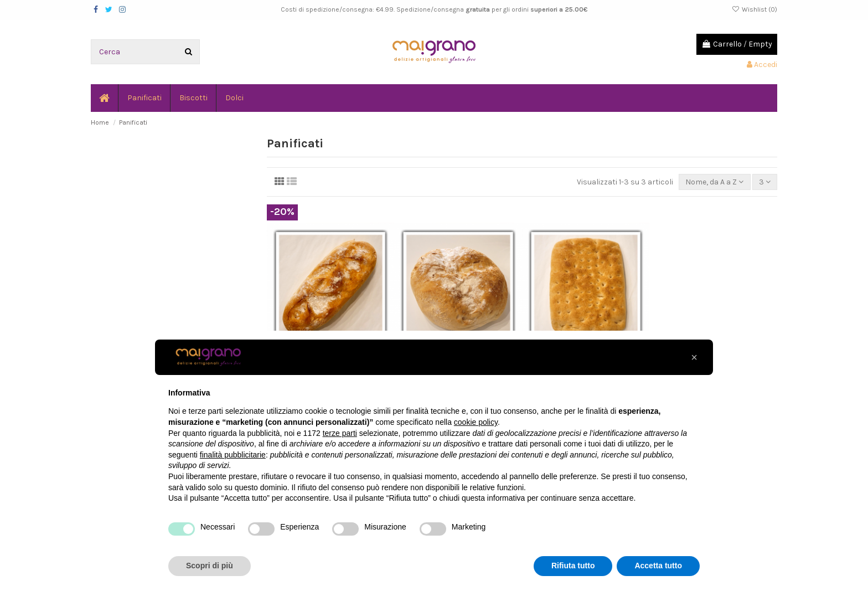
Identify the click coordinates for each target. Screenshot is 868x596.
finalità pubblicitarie (233, 455)
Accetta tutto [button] (658, 566)
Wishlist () (755, 9)
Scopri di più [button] (210, 566)
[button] (694, 357)
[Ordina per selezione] (714, 182)
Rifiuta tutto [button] (573, 566)
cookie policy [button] (476, 422)
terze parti (340, 433)
